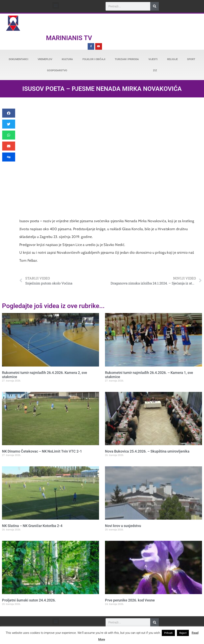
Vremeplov (45, 59)
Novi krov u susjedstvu (123, 526)
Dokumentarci (19, 59)
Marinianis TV (69, 38)
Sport (191, 59)
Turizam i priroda (127, 59)
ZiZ (155, 70)
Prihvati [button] (168, 633)
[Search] (154, 6)
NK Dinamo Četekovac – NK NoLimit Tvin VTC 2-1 (42, 451)
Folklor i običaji (94, 59)
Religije (172, 59)
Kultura (67, 59)
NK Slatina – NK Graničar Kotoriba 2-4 (32, 526)
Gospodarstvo (57, 70)
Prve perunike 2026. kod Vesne (130, 600)
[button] (56, 5)
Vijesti (153, 59)
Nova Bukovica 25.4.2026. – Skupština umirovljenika (147, 451)
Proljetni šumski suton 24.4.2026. (29, 600)
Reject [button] (183, 633)
